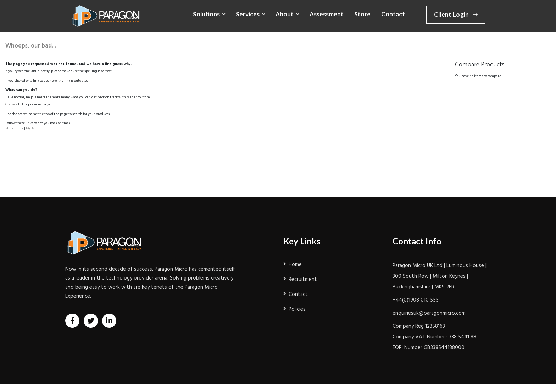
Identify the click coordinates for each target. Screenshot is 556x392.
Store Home (14, 128)
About (285, 14)
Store (362, 14)
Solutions (206, 14)
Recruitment (303, 280)
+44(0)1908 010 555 (416, 300)
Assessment (327, 14)
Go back (11, 104)
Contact (393, 14)
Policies (297, 309)
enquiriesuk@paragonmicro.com (429, 313)
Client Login (456, 15)
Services (248, 14)
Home (295, 265)
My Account (35, 128)
